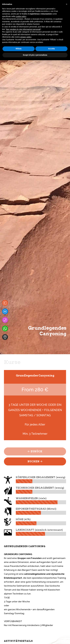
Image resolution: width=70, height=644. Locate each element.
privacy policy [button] (26, 37)
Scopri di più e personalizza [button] (35, 55)
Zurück (35, 451)
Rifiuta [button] (19, 49)
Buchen (35, 461)
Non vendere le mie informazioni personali (23, 29)
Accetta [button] (52, 49)
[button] (67, 4)
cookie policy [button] (21, 16)
